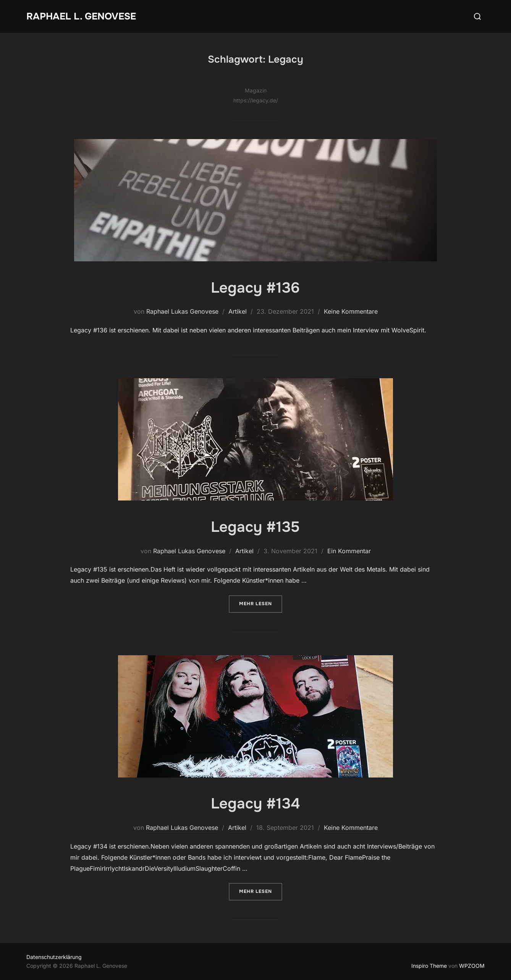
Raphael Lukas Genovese (182, 311)
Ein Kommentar (349, 551)
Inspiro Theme (429, 966)
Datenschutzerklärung (54, 957)
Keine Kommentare (351, 311)
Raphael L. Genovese (83, 16)
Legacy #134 (255, 803)
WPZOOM (472, 966)
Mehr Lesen (261, 603)
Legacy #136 (255, 287)
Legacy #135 (255, 526)
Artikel (238, 311)
